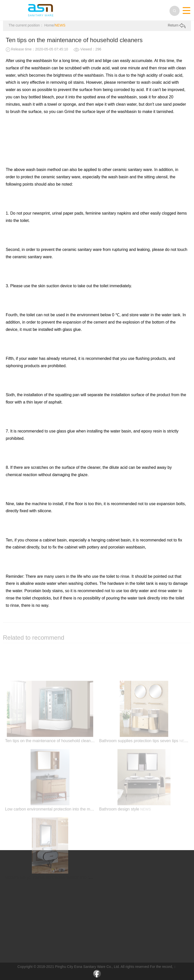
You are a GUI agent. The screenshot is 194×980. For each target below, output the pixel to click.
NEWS (60, 25)
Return (177, 26)
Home (49, 25)
